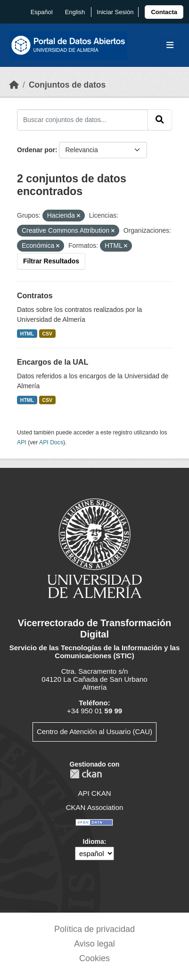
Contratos (35, 296)
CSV (48, 334)
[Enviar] (160, 120)
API (22, 442)
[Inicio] (14, 85)
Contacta (164, 12)
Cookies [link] (94, 958)
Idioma (94, 841)
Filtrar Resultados (51, 261)
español (42, 12)
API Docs (51, 442)
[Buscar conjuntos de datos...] (82, 120)
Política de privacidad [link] (94, 929)
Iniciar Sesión (115, 12)
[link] (164, 12)
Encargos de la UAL (53, 362)
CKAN (86, 774)
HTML (27, 334)
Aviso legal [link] (94, 944)
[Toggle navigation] (170, 45)
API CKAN (94, 793)
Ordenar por (36, 150)
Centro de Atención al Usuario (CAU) (94, 731)
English (75, 12)
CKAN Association (95, 807)
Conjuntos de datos (67, 85)
